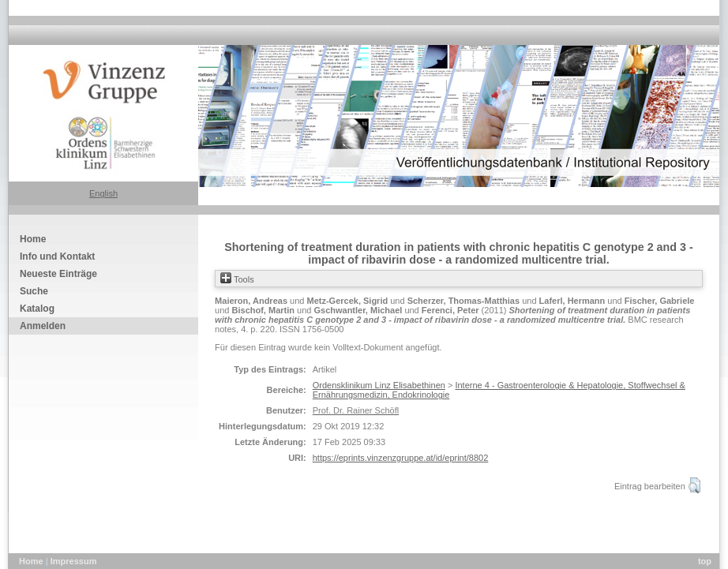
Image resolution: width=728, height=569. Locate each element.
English (103, 193)
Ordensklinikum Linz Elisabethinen (379, 385)
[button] (694, 485)
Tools (237, 279)
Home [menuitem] (33, 239)
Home (32, 561)
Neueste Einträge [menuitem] (58, 274)
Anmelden (43, 326)
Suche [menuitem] (34, 291)
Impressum (74, 561)
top (705, 561)
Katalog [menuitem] (37, 309)
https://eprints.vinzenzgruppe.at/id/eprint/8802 (401, 458)
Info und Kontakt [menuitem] (57, 256)
